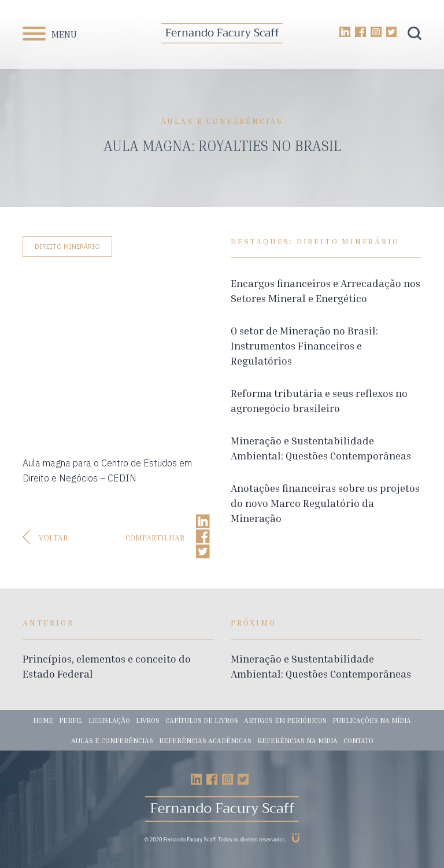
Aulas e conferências (112, 740)
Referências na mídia (297, 740)
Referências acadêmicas (205, 740)
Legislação (109, 720)
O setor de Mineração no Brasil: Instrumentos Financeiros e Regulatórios (304, 345)
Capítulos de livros (202, 720)
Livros (148, 720)
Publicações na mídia (372, 720)
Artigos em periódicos (285, 720)
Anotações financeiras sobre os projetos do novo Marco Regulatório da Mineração (325, 503)
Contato (358, 740)
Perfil (71, 720)
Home (43, 720)
